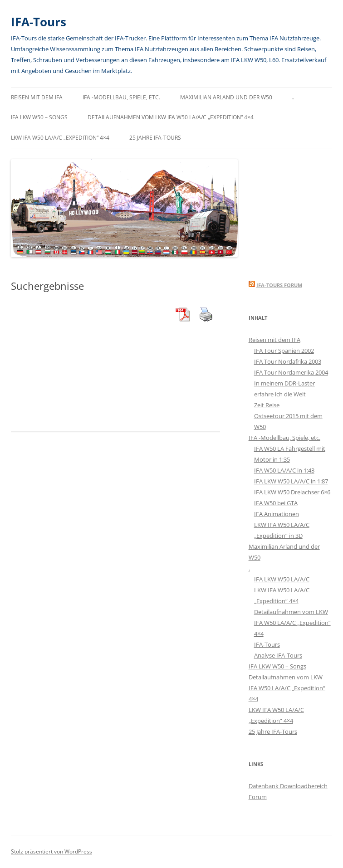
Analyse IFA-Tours (278, 655)
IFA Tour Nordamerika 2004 (291, 372)
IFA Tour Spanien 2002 (284, 351)
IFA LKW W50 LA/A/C (282, 579)
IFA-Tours (39, 22)
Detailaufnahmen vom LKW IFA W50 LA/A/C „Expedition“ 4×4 (171, 117)
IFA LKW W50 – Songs (39, 117)
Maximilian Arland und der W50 (226, 97)
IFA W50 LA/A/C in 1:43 (284, 470)
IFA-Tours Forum (279, 285)
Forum (258, 797)
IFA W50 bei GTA (276, 503)
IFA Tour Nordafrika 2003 (288, 361)
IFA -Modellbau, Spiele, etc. (121, 97)
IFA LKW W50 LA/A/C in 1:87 (291, 481)
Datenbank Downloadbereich (288, 786)
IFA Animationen (277, 514)
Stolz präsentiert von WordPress (51, 851)
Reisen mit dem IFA (37, 97)
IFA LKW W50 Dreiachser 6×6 (292, 492)
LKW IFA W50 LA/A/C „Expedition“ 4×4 (60, 138)
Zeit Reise (267, 405)
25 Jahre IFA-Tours (155, 138)
